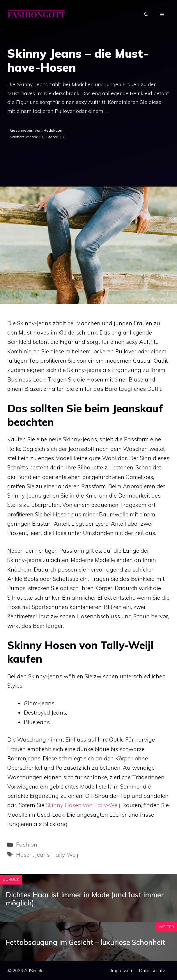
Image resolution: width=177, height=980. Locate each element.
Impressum (122, 971)
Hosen (24, 855)
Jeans (43, 855)
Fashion (27, 845)
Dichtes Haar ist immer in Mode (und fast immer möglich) (85, 899)
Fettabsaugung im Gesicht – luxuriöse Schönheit (86, 942)
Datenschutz (152, 971)
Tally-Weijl (66, 855)
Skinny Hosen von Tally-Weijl (84, 805)
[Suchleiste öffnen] (146, 15)
